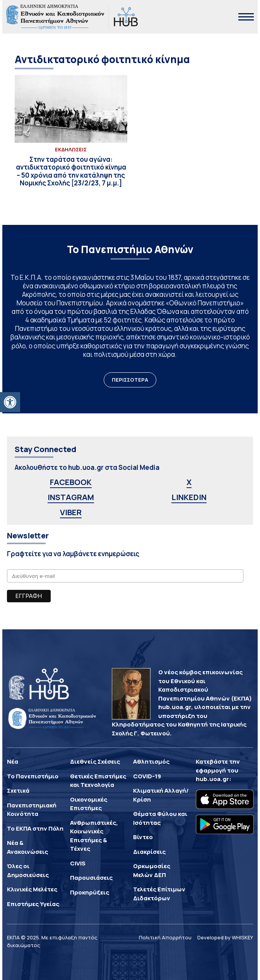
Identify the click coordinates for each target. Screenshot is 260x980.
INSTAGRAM (71, 497)
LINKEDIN (189, 497)
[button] (10, 402)
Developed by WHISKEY (225, 937)
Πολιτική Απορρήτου (165, 937)
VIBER (71, 512)
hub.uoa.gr (212, 779)
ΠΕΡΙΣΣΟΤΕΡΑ (130, 380)
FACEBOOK (71, 482)
